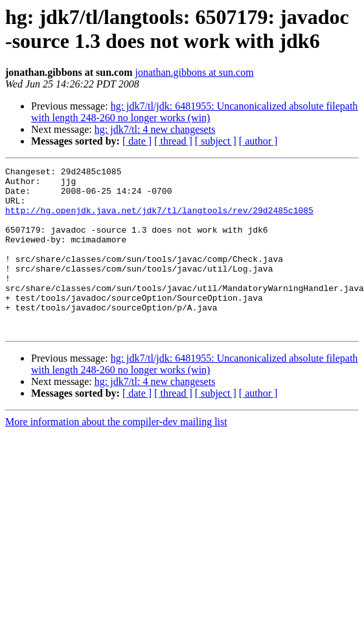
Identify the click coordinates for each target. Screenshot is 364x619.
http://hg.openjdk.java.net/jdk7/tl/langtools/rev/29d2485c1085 (159, 220)
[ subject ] (216, 141)
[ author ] (258, 141)
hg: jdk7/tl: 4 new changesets (155, 129)
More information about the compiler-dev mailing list (116, 455)
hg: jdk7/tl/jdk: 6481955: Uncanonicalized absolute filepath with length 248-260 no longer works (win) (194, 112)
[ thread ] (173, 141)
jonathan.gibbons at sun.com (195, 72)
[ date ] (137, 141)
